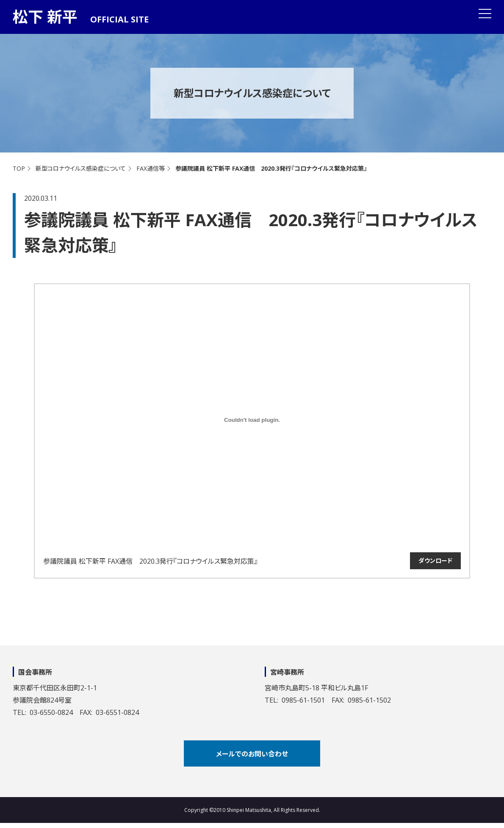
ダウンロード (435, 561)
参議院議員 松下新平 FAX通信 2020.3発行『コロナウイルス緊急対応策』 (150, 561)
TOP (19, 168)
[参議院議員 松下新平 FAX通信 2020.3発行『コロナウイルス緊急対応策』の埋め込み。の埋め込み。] (252, 420)
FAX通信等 (151, 168)
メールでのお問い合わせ (252, 754)
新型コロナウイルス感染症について (81, 168)
